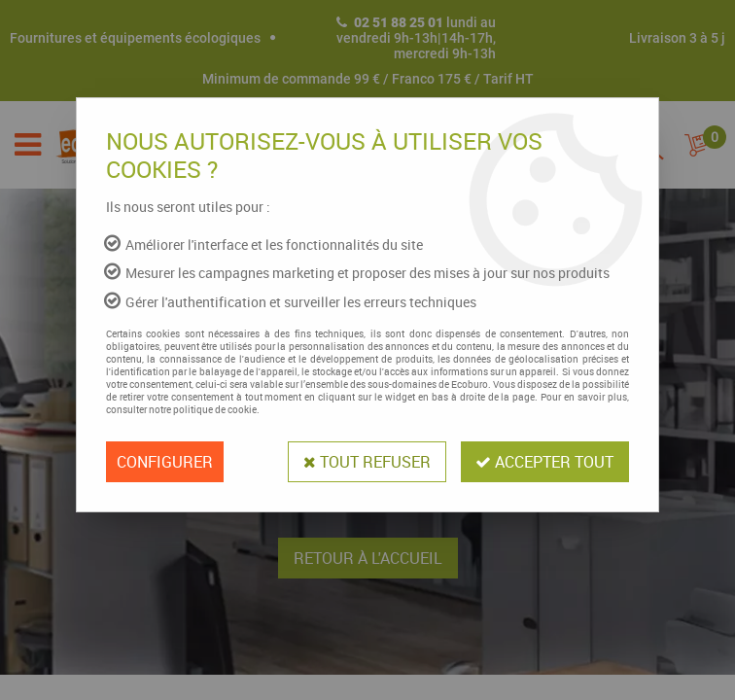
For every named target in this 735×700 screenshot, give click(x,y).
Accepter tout (544, 462)
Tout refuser (366, 462)
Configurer (165, 462)
